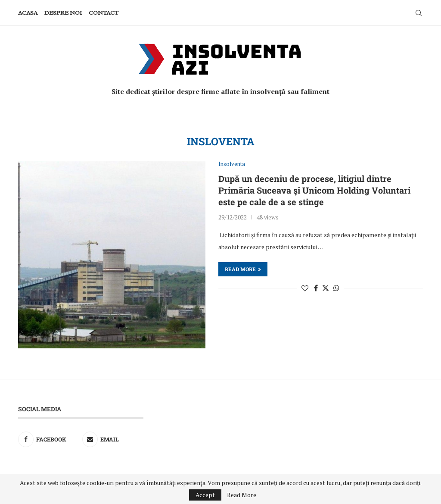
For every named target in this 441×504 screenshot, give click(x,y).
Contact (104, 13)
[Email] (113, 439)
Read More (242, 495)
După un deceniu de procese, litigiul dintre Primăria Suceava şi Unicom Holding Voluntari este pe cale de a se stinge (314, 190)
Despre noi (63, 13)
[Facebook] (49, 439)
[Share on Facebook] (316, 288)
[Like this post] (305, 288)
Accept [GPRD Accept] (205, 495)
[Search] (419, 13)
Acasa (28, 13)
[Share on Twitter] (326, 288)
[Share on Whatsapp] (336, 288)
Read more (243, 269)
